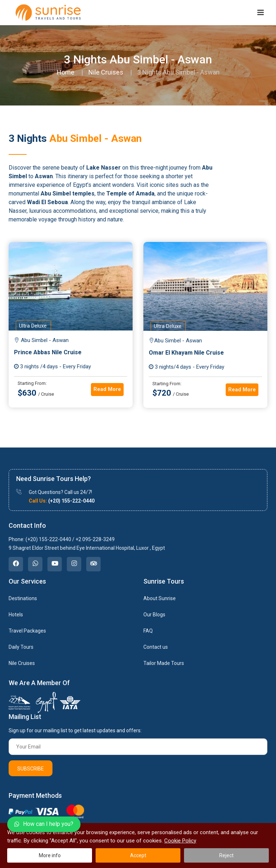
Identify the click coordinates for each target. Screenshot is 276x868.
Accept (138, 855)
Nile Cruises (106, 72)
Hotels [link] (16, 615)
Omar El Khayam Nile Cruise (186, 353)
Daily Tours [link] (21, 647)
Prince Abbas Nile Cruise (48, 352)
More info (50, 855)
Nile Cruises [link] (22, 663)
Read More (107, 389)
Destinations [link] (23, 598)
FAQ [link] (148, 631)
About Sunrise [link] (160, 598)
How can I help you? (44, 824)
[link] (16, 564)
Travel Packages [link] (27, 631)
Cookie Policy (180, 841)
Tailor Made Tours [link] (164, 663)
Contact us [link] (156, 647)
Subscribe (31, 769)
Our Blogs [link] (154, 615)
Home (66, 72)
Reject (226, 855)
